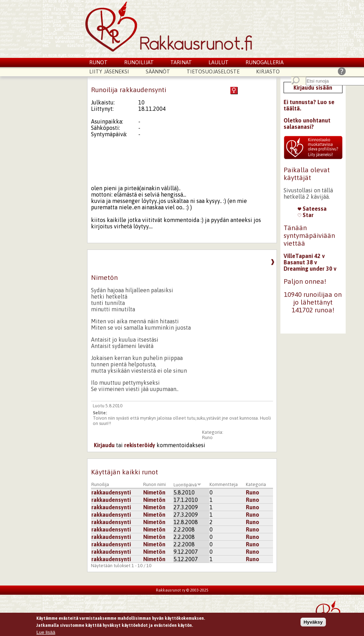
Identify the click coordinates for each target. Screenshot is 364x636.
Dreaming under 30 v (310, 269)
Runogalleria (265, 62)
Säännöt (158, 71)
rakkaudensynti (111, 492)
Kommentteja (224, 484)
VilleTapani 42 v (304, 256)
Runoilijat (139, 62)
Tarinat (181, 62)
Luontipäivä (187, 485)
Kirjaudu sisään (313, 88)
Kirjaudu (104, 445)
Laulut (219, 62)
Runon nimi (154, 484)
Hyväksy (313, 623)
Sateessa (312, 209)
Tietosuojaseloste (213, 71)
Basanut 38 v (300, 262)
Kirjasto (268, 71)
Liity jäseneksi (109, 71)
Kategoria (256, 484)
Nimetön (154, 492)
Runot (98, 62)
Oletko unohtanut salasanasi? (307, 124)
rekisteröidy (140, 445)
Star (306, 215)
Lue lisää (46, 633)
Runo (207, 437)
